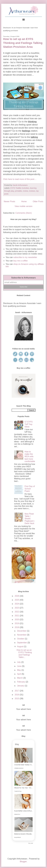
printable (18, 191)
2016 (17, 695)
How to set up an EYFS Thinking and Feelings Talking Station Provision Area (23, 43)
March (20, 678)
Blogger (23, 862)
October (21, 639)
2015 (17, 699)
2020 (17, 620)
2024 (17, 604)
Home (24, 201)
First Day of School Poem (30, 489)
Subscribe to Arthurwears (23, 278)
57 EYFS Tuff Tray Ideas (29, 424)
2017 (17, 691)
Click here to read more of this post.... (20, 179)
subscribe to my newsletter (25, 257)
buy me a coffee (20, 261)
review (25, 191)
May (19, 670)
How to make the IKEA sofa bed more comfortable (30, 456)
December (22, 631)
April (19, 674)
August (20, 646)
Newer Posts (9, 201)
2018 (17, 627)
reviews (32, 191)
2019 (17, 623)
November (22, 635)
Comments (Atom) (24, 213)
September (22, 643)
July (19, 662)
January (21, 686)
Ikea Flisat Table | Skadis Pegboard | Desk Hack (29, 519)
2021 (17, 616)
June (19, 666)
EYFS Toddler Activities (20, 188)
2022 (17, 612)
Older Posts (38, 201)
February (21, 682)
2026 (17, 596)
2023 (17, 608)
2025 (17, 600)
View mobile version (24, 206)
